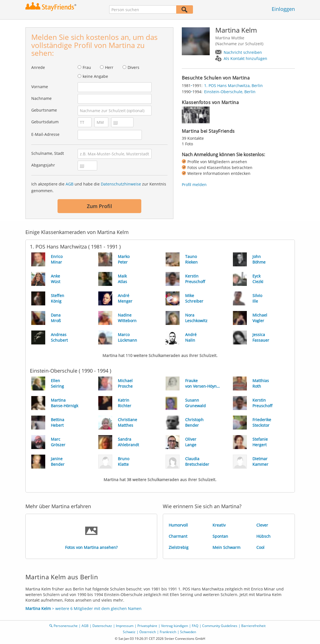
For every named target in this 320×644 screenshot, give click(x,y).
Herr (109, 67)
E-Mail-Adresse (45, 134)
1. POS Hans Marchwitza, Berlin (233, 85)
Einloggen (283, 9)
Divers (133, 67)
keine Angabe (95, 76)
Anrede (38, 67)
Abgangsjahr (43, 165)
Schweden (188, 632)
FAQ (195, 626)
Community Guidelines (220, 626)
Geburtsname (44, 110)
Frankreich (168, 632)
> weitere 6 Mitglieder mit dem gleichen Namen (83, 608)
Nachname (41, 98)
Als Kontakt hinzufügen (245, 58)
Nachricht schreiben (243, 52)
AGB (70, 184)
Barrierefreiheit (253, 626)
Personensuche (66, 626)
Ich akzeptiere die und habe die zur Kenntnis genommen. (99, 187)
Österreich (148, 632)
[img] (196, 115)
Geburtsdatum (45, 122)
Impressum (125, 626)
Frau (87, 67)
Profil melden (194, 184)
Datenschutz (102, 626)
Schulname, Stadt (48, 153)
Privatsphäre (147, 626)
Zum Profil (99, 206)
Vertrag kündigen (175, 626)
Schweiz (129, 632)
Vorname (40, 87)
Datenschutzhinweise (121, 184)
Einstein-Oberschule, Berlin (230, 92)
